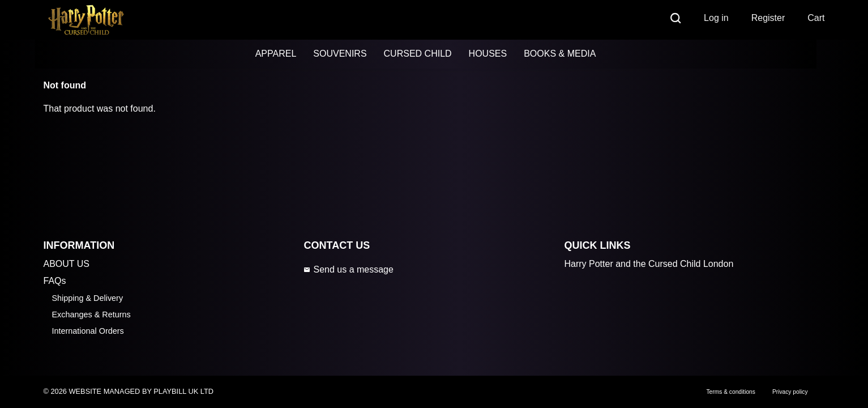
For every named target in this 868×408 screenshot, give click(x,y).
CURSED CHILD (418, 54)
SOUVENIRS (340, 54)
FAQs (55, 281)
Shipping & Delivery (88, 298)
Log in (716, 18)
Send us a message (348, 269)
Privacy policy (790, 392)
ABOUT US (67, 264)
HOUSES (488, 54)
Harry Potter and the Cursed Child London (649, 264)
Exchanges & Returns (91, 314)
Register (768, 18)
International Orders (88, 331)
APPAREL (276, 54)
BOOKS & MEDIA (560, 54)
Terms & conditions (730, 392)
